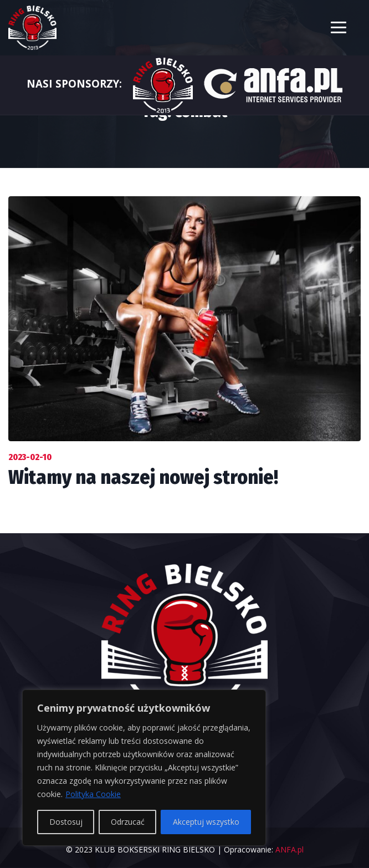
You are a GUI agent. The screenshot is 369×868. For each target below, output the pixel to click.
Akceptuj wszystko (206, 822)
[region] (144, 768)
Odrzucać (128, 822)
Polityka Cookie (93, 794)
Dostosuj (66, 822)
